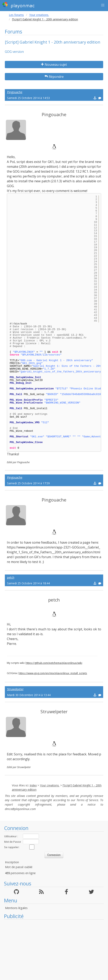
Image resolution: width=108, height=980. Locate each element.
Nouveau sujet (54, 65)
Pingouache (15, 92)
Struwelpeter (15, 689)
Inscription (12, 862)
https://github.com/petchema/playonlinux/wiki (54, 663)
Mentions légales (16, 908)
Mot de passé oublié (19, 867)
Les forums (16, 15)
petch (11, 577)
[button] (103, 5)
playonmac (18, 5)
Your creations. (39, 15)
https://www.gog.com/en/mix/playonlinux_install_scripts (53, 673)
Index (33, 785)
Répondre (54, 77)
